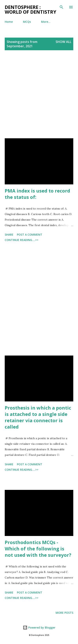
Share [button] (9, 235)
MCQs (27, 22)
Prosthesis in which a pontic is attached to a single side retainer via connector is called (38, 417)
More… (46, 22)
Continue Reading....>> (22, 240)
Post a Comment (30, 235)
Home (9, 22)
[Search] (61, 7)
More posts (64, 613)
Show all (63, 42)
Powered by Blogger (39, 627)
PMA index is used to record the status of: (37, 194)
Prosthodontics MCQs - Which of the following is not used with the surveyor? (38, 549)
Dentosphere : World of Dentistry (30, 9)
